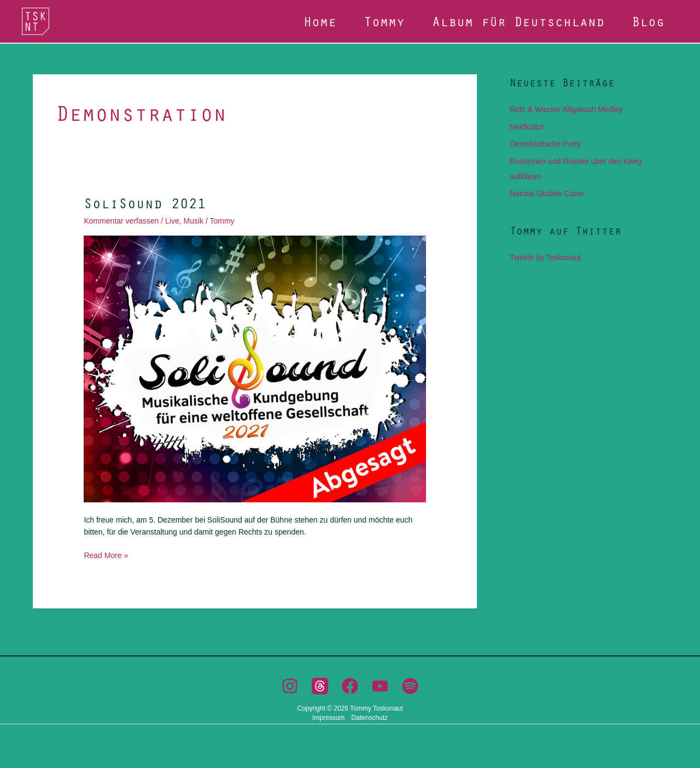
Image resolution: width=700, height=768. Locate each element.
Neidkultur (527, 127)
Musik (193, 221)
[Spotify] (410, 686)
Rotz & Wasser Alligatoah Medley (566, 109)
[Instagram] (290, 686)
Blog (648, 21)
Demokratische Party (545, 144)
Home (320, 21)
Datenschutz (369, 718)
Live (172, 221)
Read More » (106, 555)
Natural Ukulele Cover (547, 194)
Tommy (384, 21)
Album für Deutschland (518, 21)
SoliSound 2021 (145, 203)
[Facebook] (350, 686)
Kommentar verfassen (121, 221)
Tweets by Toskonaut (545, 257)
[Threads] (320, 686)
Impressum (328, 718)
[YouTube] (380, 686)
